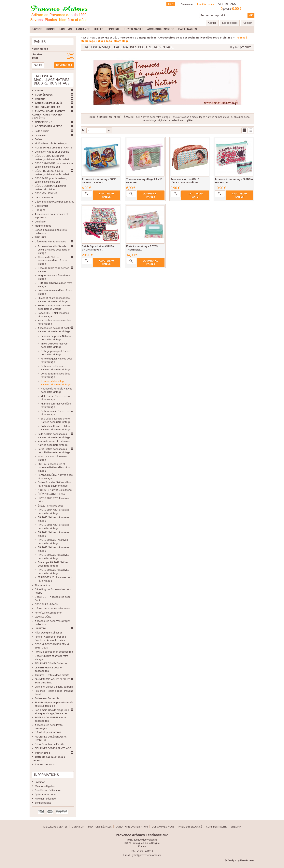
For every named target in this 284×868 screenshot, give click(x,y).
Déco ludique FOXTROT (48, 732)
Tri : (84, 130)
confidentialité (43, 803)
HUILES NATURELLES (47, 107)
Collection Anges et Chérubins (52, 152)
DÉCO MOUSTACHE (46, 193)
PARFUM (40, 99)
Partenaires (42, 753)
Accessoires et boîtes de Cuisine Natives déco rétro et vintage (54, 250)
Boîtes (38, 139)
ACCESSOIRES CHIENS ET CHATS (53, 148)
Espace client (230, 23)
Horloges (40, 210)
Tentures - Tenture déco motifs (52, 675)
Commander (64, 65)
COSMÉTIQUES (44, 95)
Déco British (42, 206)
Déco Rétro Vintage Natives (50, 242)
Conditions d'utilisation (48, 790)
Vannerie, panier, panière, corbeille (54, 687)
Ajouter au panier (106, 195)
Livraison (40, 782)
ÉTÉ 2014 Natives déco (51, 506)
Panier (40, 42)
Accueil (85, 38)
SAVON (39, 91)
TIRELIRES (40, 237)
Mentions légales (45, 786)
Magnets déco (43, 226)
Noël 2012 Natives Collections (55, 490)
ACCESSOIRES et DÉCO (49, 126)
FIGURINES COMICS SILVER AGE (53, 748)
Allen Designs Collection (49, 633)
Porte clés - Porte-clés (47, 698)
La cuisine (40, 135)
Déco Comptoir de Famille (50, 744)
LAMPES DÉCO (43, 617)
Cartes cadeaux (45, 764)
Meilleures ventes (56, 827)
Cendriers (40, 222)
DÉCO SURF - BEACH (46, 604)
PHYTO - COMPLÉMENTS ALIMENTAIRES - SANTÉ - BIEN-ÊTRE (49, 115)
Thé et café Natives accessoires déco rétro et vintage (52, 260)
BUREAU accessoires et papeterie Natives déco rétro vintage (54, 467)
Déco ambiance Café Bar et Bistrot (54, 202)
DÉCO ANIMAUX (44, 198)
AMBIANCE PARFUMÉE (49, 103)
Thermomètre (42, 585)
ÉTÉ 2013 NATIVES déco (51, 494)
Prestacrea (247, 860)
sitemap (236, 827)
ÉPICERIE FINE (43, 122)
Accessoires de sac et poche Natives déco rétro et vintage (196, 38)
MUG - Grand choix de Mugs (51, 143)
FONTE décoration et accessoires (54, 652)
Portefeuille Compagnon (49, 613)
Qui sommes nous (45, 794)
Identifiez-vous (206, 4)
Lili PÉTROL (41, 628)
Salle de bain (42, 131)
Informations (46, 775)
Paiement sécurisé (45, 799)
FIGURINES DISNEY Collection (51, 663)
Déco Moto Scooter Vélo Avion (52, 609)
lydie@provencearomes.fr (146, 855)
